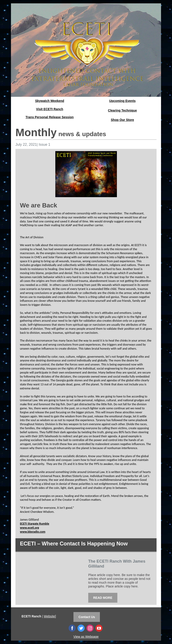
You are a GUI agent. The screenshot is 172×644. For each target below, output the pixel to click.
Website (49, 616)
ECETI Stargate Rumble (35, 524)
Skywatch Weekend (50, 101)
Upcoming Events (122, 101)
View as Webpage (86, 637)
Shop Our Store (122, 120)
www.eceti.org (29, 528)
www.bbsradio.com (33, 532)
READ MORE (103, 598)
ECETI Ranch (31, 616)
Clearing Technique (122, 110)
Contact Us (87, 617)
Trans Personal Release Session (50, 117)
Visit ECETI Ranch (50, 109)
